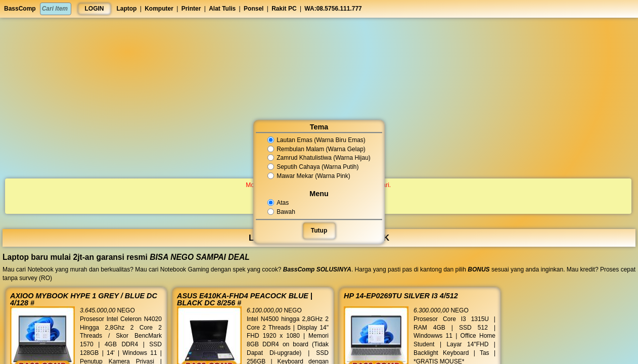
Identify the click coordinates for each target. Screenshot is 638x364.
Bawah (282, 212)
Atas (279, 203)
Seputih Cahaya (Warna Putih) (313, 167)
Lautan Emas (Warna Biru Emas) (316, 140)
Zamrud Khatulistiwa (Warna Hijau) (319, 158)
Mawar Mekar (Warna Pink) (309, 176)
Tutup (319, 231)
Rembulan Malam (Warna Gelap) (316, 149)
